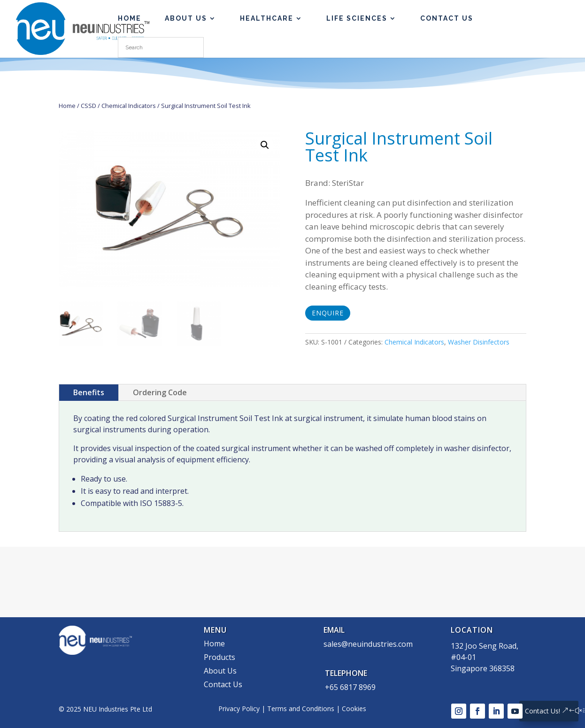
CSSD (89, 106)
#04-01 (463, 657)
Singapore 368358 (483, 668)
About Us (186, 19)
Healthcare (267, 19)
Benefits (89, 392)
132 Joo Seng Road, (485, 646)
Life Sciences (357, 19)
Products (219, 657)
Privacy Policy (239, 709)
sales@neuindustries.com (368, 644)
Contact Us (447, 19)
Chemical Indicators (129, 106)
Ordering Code (160, 392)
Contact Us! (543, 711)
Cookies (354, 709)
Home (67, 106)
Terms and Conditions (301, 709)
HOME (130, 19)
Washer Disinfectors (479, 342)
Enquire (328, 313)
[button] (265, 145)
